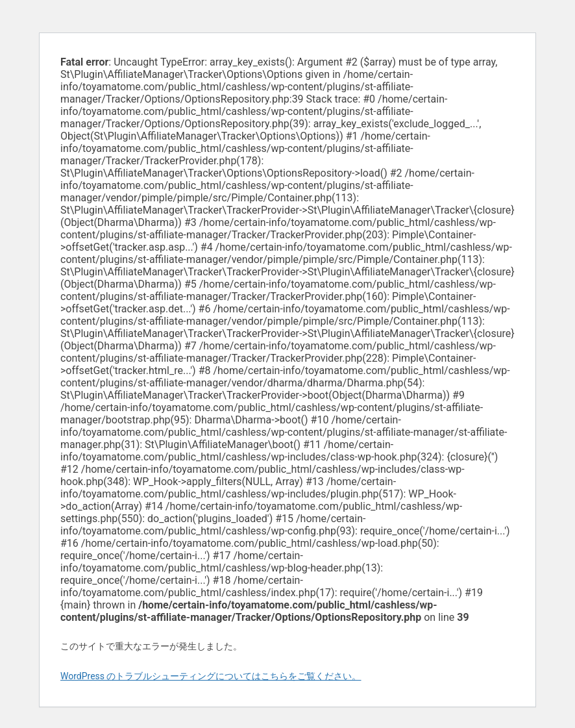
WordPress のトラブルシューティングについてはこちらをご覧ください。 (211, 676)
